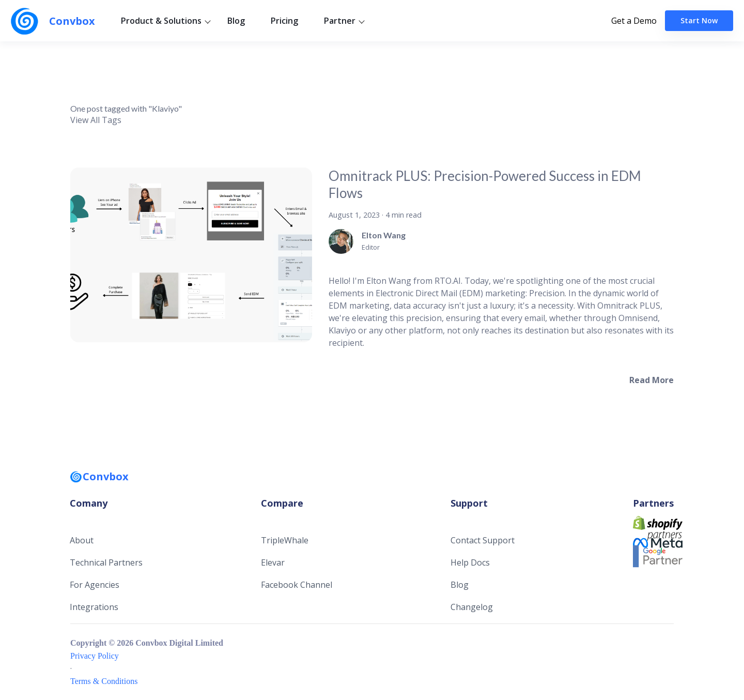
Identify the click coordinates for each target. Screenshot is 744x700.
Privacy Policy (95, 656)
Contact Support (483, 540)
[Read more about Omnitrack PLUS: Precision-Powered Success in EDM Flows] (652, 380)
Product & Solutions (161, 21)
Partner (340, 21)
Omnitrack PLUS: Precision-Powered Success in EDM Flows (485, 184)
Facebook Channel (297, 585)
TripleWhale (285, 540)
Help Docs (470, 562)
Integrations (94, 607)
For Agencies (95, 585)
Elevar (273, 562)
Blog (236, 21)
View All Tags (96, 120)
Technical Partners (106, 562)
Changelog (472, 607)
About (82, 540)
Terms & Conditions (104, 681)
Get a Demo (634, 21)
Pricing (284, 21)
